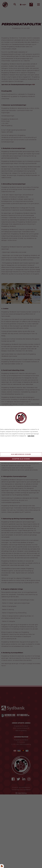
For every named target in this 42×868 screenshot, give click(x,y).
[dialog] (21, 434)
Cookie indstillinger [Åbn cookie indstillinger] (7, 449)
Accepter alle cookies (21, 459)
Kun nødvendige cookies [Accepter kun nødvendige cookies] (21, 454)
